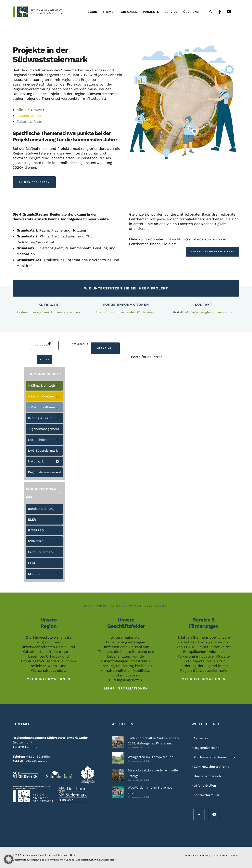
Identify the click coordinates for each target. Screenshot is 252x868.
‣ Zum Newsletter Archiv (210, 767)
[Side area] (235, 12)
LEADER (34, 563)
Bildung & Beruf (40, 418)
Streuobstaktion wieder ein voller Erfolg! (153, 773)
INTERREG (36, 530)
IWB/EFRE (36, 541)
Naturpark (36, 461)
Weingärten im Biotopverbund (151, 757)
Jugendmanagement (44, 429)
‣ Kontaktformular (206, 795)
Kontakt (235, 856)
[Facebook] (217, 12)
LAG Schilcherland (42, 440)
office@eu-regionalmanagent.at (209, 312)
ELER (32, 520)
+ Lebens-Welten (41, 396)
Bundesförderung (41, 509)
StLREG (34, 574)
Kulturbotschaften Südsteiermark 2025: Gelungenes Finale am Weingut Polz (154, 741)
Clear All (105, 348)
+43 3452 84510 (38, 757)
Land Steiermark (41, 552)
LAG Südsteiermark (43, 451)
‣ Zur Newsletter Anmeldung (213, 757)
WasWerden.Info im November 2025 (151, 790)
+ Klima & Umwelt (42, 386)
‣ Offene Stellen (204, 786)
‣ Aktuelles (200, 738)
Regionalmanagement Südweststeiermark (49, 312)
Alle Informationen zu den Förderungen (126, 312)
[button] (9, 859)
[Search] (208, 12)
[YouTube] (226, 12)
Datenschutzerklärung (198, 856)
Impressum (220, 856)
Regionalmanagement (45, 472)
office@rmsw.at (37, 761)
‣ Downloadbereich (206, 776)
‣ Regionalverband (206, 748)
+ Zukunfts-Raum (41, 407)
